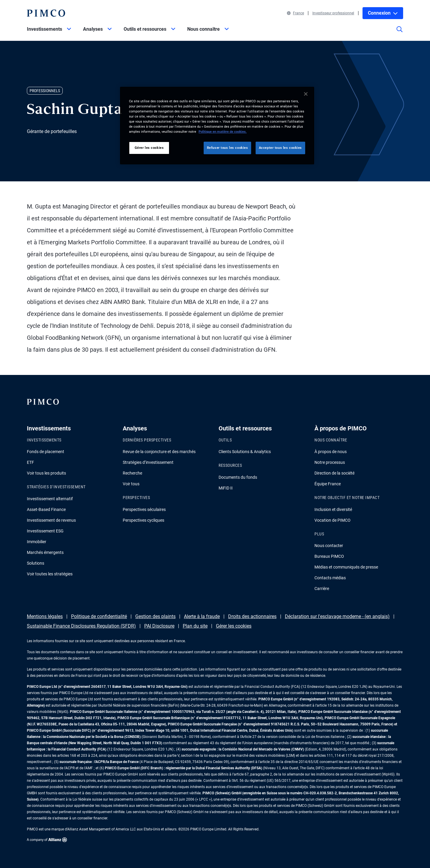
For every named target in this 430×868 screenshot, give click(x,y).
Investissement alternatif (50, 499)
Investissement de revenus (51, 520)
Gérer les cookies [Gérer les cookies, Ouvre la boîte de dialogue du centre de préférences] (149, 148)
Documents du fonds (238, 477)
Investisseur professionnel (333, 13)
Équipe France (328, 484)
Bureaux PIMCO (329, 556)
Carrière (322, 589)
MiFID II (226, 488)
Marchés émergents (45, 552)
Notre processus (330, 462)
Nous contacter (329, 546)
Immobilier (37, 542)
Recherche (132, 473)
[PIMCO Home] (46, 13)
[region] (217, 126)
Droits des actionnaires (252, 616)
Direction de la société (334, 473)
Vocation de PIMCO (333, 520)
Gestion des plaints (155, 616)
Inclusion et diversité (333, 509)
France (295, 13)
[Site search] (400, 33)
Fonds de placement (46, 452)
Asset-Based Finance (46, 509)
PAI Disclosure (159, 626)
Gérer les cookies (234, 626)
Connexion (383, 13)
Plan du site (195, 626)
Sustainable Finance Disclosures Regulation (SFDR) (81, 626)
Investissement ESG (45, 531)
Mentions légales (45, 616)
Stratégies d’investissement (148, 462)
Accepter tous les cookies (280, 148)
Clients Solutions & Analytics (245, 452)
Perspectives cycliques (143, 520)
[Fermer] (306, 94)
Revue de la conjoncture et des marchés (159, 452)
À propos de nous (331, 452)
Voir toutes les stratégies (50, 574)
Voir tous (131, 484)
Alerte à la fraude (202, 616)
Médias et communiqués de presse (346, 567)
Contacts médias (330, 578)
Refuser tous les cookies (228, 148)
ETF (30, 462)
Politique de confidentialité (99, 616)
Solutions (36, 563)
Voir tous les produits (46, 473)
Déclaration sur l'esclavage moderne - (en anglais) (337, 616)
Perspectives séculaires (144, 509)
